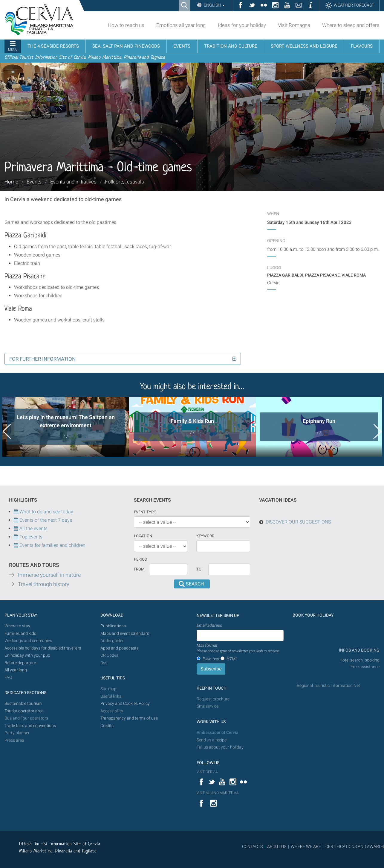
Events (34, 182)
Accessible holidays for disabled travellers (43, 648)
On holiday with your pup (27, 655)
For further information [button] (42, 359)
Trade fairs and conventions (30, 726)
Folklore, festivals (124, 182)
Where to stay (17, 626)
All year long (16, 670)
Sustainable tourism (23, 704)
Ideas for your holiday (242, 25)
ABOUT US (277, 846)
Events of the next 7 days (46, 520)
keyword (205, 536)
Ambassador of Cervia (218, 733)
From (139, 569)
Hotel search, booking (359, 660)
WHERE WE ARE (306, 846)
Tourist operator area (24, 711)
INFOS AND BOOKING (359, 650)
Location (143, 536)
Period (141, 559)
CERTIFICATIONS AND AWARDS (355, 846)
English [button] (214, 5)
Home (11, 182)
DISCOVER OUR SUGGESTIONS (298, 522)
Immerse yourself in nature (49, 575)
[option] (66, 427)
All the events (33, 528)
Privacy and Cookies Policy (125, 704)
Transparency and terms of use (129, 718)
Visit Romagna (294, 25)
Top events (30, 537)
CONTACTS (252, 846)
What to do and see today (43, 512)
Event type (145, 512)
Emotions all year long (181, 25)
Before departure (20, 663)
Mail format (238, 648)
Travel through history (44, 584)
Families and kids (20, 633)
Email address (209, 625)
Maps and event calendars (125, 633)
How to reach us (126, 25)
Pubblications (113, 626)
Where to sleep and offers (351, 25)
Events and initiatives (73, 182)
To (199, 569)
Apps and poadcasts (120, 648)
